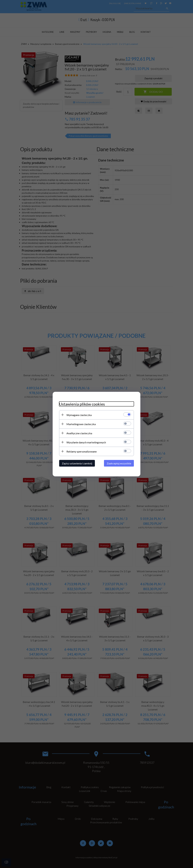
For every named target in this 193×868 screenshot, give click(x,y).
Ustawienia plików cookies (82, 404)
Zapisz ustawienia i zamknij (77, 463)
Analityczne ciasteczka (79, 433)
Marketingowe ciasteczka (81, 424)
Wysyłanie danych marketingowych (86, 442)
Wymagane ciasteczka (79, 415)
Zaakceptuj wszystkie (119, 463)
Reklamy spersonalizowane (82, 451)
